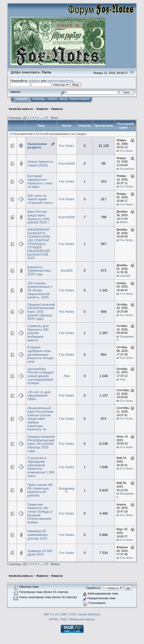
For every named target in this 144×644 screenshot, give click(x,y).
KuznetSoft (67, 163)
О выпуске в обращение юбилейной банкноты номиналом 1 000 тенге (41, 467)
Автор (67, 125)
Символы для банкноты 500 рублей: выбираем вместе (38, 333)
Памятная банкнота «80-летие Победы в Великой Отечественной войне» (40, 513)
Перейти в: (93, 588)
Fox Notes (67, 146)
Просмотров (104, 125)
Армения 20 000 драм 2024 (40, 553)
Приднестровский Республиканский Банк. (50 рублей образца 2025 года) (41, 444)
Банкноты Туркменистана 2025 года (39, 271)
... (42, 118)
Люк (67, 376)
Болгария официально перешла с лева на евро (40, 181)
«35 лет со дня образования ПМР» (39, 396)
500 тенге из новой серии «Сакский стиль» (40, 199)
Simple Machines (90, 614)
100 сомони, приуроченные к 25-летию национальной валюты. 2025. (40, 290)
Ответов (85, 125)
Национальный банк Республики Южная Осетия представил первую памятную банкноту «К (40, 419)
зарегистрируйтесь (60, 81)
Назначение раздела (37, 146)
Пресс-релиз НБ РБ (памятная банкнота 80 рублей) (40, 490)
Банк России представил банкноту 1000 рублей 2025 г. (39, 217)
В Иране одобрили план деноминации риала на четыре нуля (40, 354)
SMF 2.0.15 (51, 614)
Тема (41, 125)
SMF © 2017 (69, 614)
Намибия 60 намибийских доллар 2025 (37, 535)
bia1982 (67, 270)
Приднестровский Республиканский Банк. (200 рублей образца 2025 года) (41, 312)
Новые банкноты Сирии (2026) (40, 163)
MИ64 (124, 222)
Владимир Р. (67, 490)
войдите (35, 81)
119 (46, 118)
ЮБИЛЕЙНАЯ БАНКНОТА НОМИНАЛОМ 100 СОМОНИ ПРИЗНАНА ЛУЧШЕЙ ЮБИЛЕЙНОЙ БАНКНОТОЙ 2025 (39, 244)
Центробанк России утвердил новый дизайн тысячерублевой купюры (41, 376)
